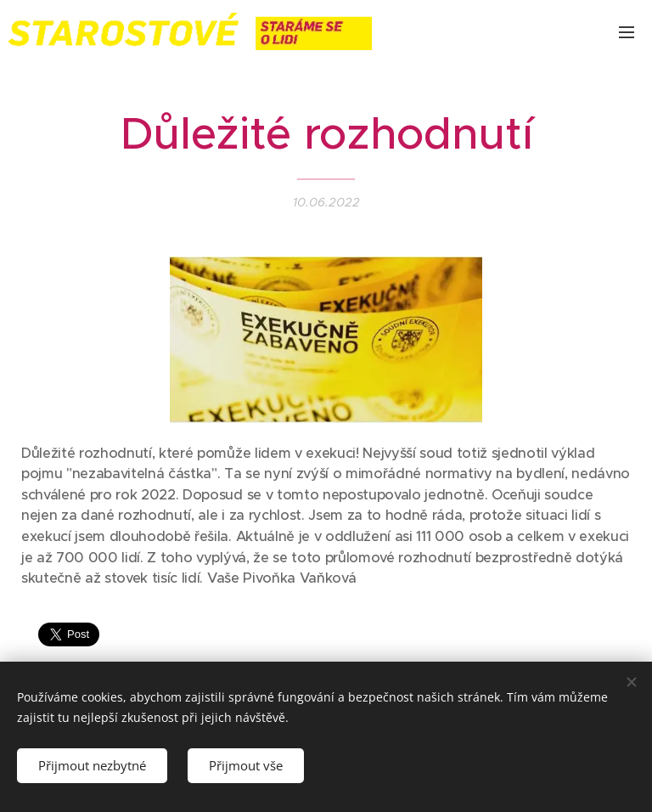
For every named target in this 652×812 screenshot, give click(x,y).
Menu (627, 32)
